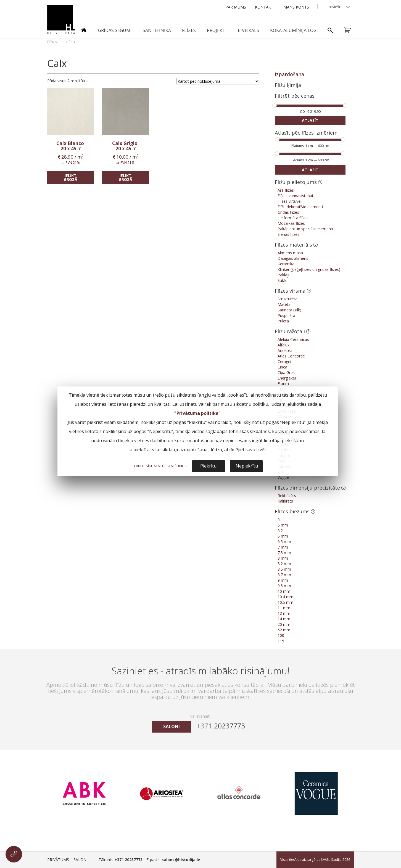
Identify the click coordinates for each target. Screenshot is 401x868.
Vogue (283, 477)
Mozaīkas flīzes (291, 223)
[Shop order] (218, 81)
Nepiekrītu (247, 466)
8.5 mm (284, 569)
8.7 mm (284, 575)
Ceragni (284, 361)
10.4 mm (285, 597)
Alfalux (283, 345)
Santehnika (157, 30)
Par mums (236, 7)
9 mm (283, 580)
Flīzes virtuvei (289, 201)
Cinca (282, 367)
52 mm (284, 630)
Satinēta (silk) (289, 310)
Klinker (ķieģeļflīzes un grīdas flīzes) (309, 269)
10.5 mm (285, 602)
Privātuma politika (197, 413)
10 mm (284, 591)
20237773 (221, 726)
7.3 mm (284, 553)
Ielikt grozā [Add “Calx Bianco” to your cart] (71, 177)
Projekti (217, 30)
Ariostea (285, 350)
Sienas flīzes (288, 234)
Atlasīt (310, 120)
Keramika (286, 264)
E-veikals (248, 30)
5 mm (283, 525)
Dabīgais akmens (293, 258)
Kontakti (265, 7)
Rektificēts (287, 496)
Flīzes (189, 30)
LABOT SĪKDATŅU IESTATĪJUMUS (160, 466)
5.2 (280, 531)
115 (281, 641)
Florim (283, 384)
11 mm (284, 608)
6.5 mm (284, 542)
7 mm (283, 547)
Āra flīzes (286, 190)
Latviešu (334, 7)
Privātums (58, 860)
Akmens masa (290, 253)
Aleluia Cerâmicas (293, 339)
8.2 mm (284, 564)
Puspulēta (286, 315)
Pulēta (283, 321)
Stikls (282, 280)
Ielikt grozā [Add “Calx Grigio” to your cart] (126, 177)
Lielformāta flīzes (293, 218)
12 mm (284, 613)
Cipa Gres (286, 372)
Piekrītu (208, 466)
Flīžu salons (56, 42)
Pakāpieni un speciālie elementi (305, 229)
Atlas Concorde (291, 356)
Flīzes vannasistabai (295, 196)
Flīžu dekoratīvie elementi (300, 207)
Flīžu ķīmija (288, 85)
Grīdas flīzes (288, 212)
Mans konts (296, 7)
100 (281, 635)
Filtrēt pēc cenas (295, 96)
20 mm (284, 624)
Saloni (81, 860)
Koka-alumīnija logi (294, 30)
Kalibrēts (285, 501)
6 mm (283, 536)
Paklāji (283, 275)
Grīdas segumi (115, 30)
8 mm (283, 558)
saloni (172, 727)
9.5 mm (284, 586)
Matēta (284, 304)
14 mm (284, 619)
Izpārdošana (289, 74)
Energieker (287, 378)
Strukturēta (287, 299)
